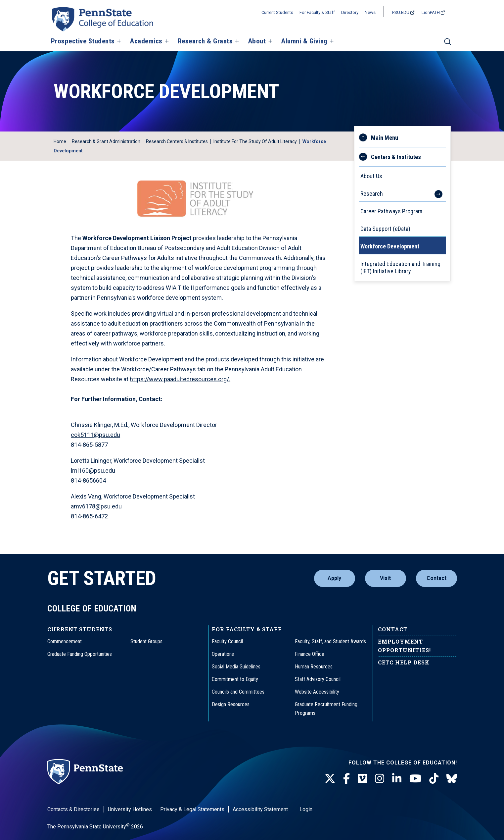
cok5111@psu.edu (95, 435)
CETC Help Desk (404, 662)
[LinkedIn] (397, 779)
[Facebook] (346, 779)
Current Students (277, 12)
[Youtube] (415, 779)
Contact (436, 578)
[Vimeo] (362, 779)
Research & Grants (205, 41)
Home (60, 141)
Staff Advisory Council (318, 679)
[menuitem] (402, 172)
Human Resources (314, 667)
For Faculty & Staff (317, 12)
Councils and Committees (238, 692)
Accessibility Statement (260, 809)
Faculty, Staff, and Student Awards (330, 641)
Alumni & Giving (304, 41)
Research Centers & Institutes (177, 141)
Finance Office (310, 654)
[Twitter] (330, 779)
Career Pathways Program (391, 211)
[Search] (448, 44)
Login (306, 809)
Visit (385, 578)
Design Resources (231, 704)
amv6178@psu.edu (96, 506)
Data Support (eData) (385, 229)
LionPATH (431, 12)
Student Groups (146, 641)
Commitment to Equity (235, 679)
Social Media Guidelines (236, 667)
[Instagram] (380, 779)
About (257, 41)
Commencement (65, 641)
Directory (350, 12)
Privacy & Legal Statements (192, 809)
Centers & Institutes (396, 157)
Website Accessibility (317, 692)
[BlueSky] (452, 779)
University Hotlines (130, 809)
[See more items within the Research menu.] (435, 193)
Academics (146, 41)
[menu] (402, 204)
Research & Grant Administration (106, 141)
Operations (223, 654)
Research (372, 194)
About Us (371, 176)
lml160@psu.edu (93, 471)
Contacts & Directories (73, 809)
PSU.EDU (401, 12)
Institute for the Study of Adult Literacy (255, 141)
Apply (334, 578)
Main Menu (385, 138)
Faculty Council (227, 641)
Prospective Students (83, 41)
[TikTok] (434, 779)
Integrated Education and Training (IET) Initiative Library (400, 267)
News (370, 12)
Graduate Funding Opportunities (80, 654)
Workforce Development (390, 246)
